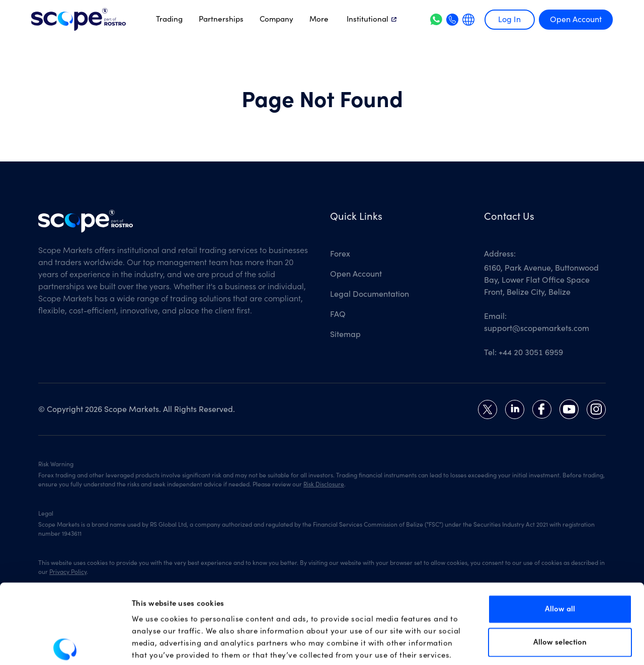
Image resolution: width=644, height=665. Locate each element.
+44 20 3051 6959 (531, 353)
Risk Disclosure (324, 484)
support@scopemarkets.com (537, 328)
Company (276, 19)
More (319, 19)
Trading (169, 19)
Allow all (560, 558)
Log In (509, 20)
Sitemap (345, 335)
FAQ (338, 314)
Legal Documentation (370, 294)
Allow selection (560, 591)
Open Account (576, 20)
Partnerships (221, 19)
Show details (522, 645)
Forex (340, 254)
